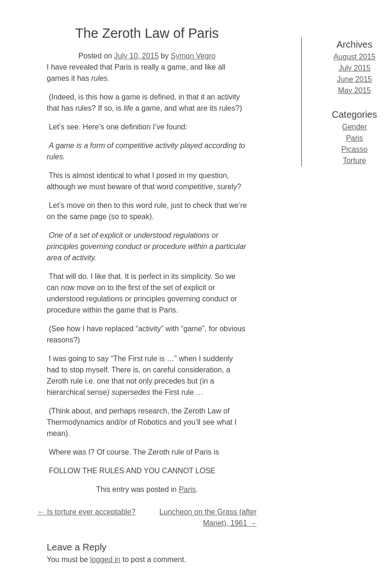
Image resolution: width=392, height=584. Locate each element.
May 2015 (354, 90)
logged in (105, 559)
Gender (354, 127)
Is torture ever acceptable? (86, 512)
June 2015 (354, 79)
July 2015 (354, 68)
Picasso (355, 149)
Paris (187, 489)
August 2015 (355, 57)
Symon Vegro (193, 56)
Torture (355, 160)
